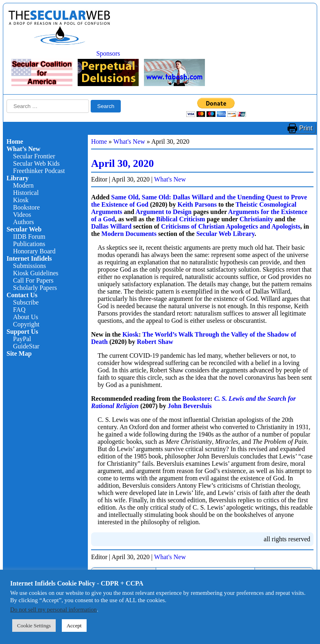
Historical (26, 193)
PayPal (22, 339)
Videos (22, 215)
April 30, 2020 (122, 163)
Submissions (29, 266)
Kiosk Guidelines (36, 273)
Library (17, 178)
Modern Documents (129, 234)
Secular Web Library (225, 234)
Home (15, 142)
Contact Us (22, 295)
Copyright (26, 324)
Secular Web (24, 229)
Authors (24, 222)
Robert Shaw (155, 342)
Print (306, 128)
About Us (26, 317)
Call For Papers (33, 280)
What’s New (23, 149)
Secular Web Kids (36, 163)
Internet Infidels (29, 258)
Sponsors (108, 53)
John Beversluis (189, 406)
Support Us (22, 332)
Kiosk (21, 200)
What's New (129, 142)
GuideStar (26, 346)
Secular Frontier (34, 156)
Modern (23, 185)
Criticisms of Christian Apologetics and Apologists (231, 226)
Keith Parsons (197, 204)
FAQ (19, 310)
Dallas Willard (111, 226)
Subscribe (26, 302)
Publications (29, 244)
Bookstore (26, 207)
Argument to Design (163, 212)
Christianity (256, 219)
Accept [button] (74, 626)
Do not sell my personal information (53, 609)
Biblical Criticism (181, 219)
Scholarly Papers (35, 288)
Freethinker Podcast (39, 171)
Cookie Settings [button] (34, 626)
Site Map (19, 353)
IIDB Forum (29, 237)
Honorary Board (34, 251)
